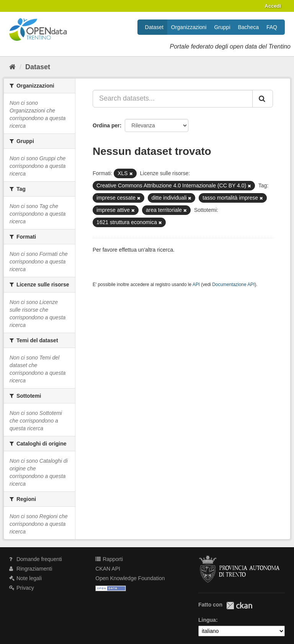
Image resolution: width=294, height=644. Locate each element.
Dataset (154, 27)
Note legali (25, 578)
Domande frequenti (36, 559)
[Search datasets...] (173, 99)
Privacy (22, 588)
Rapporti (109, 559)
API (196, 285)
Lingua (207, 620)
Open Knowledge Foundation (130, 578)
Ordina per (106, 125)
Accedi (273, 6)
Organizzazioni (189, 27)
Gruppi (222, 27)
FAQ (272, 27)
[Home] (12, 67)
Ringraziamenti (31, 569)
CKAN (239, 606)
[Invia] (263, 99)
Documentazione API (233, 285)
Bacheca (248, 27)
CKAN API (108, 569)
